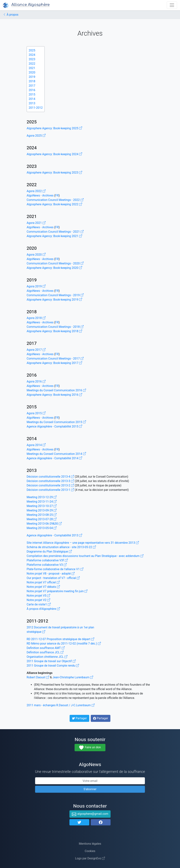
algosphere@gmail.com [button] (90, 814)
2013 (32, 103)
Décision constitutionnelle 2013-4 (50, 477)
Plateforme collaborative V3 (47, 565)
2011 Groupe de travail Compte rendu (53, 666)
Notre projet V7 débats (43, 587)
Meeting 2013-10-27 (42, 506)
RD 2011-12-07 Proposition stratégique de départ (60, 639)
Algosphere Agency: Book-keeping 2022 (54, 204)
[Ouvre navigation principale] (172, 5)
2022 (32, 64)
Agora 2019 (36, 286)
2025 (32, 50)
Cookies (90, 851)
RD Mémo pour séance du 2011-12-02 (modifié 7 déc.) (64, 644)
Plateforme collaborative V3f (47, 560)
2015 (32, 94)
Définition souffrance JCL (45, 652)
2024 (32, 55)
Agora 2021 (36, 223)
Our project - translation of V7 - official (53, 578)
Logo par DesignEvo (90, 858)
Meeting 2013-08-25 (42, 515)
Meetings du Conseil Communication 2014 (56, 454)
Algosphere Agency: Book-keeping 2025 (54, 128)
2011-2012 (36, 108)
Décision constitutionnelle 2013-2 (50, 485)
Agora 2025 (36, 136)
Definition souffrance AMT (46, 648)
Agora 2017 (36, 350)
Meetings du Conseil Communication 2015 (56, 422)
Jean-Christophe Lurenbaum (73, 677)
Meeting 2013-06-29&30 (44, 524)
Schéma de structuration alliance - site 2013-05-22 (61, 547)
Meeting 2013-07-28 (42, 519)
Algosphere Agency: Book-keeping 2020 (54, 268)
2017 (32, 86)
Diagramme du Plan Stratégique (49, 552)
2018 (32, 81)
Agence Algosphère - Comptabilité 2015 (54, 426)
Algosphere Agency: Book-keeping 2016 (54, 395)
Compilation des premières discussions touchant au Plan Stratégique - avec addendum (85, 556)
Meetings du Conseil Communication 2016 (56, 390)
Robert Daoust (38, 677)
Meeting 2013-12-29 (42, 497)
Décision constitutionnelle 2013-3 (50, 481)
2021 (32, 68)
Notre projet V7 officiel (43, 582)
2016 (32, 90)
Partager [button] (80, 719)
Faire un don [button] (90, 748)
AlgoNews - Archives (40, 195)
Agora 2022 (36, 191)
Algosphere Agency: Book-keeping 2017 (54, 363)
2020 (32, 72)
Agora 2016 (36, 381)
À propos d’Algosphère (43, 609)
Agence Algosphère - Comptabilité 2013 (54, 535)
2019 (32, 77)
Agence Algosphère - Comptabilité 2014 (54, 458)
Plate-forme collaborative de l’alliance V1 (55, 569)
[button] (79, 822)
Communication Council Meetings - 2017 (55, 359)
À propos (11, 15)
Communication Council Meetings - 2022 (55, 200)
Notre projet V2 (38, 600)
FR (57, 195)
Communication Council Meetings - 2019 (55, 295)
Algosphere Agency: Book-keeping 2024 (54, 154)
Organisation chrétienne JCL (47, 657)
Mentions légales (90, 844)
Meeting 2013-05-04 (42, 528)
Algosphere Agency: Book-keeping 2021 (54, 236)
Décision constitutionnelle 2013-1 (50, 490)
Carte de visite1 (39, 604)
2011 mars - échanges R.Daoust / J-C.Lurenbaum (61, 705)
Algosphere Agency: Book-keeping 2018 (54, 331)
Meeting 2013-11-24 (42, 502)
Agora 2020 (36, 255)
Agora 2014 (36, 445)
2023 (32, 59)
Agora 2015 (36, 413)
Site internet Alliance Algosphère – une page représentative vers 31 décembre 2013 (83, 543)
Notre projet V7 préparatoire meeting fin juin (57, 591)
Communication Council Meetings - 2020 (55, 263)
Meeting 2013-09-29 (42, 510)
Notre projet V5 (38, 596)
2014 (32, 99)
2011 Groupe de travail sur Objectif (51, 661)
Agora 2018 (36, 318)
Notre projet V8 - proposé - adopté (51, 574)
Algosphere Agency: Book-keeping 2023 (54, 173)
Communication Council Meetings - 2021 (55, 232)
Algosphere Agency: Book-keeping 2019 (54, 300)
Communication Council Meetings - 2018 (55, 327)
